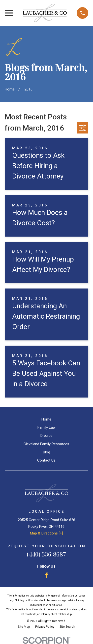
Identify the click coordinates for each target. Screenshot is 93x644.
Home (46, 419)
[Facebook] (46, 575)
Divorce (46, 436)
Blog (46, 452)
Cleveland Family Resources (46, 444)
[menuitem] (24, 627)
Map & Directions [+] (46, 533)
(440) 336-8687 (46, 554)
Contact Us (46, 460)
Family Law (46, 427)
